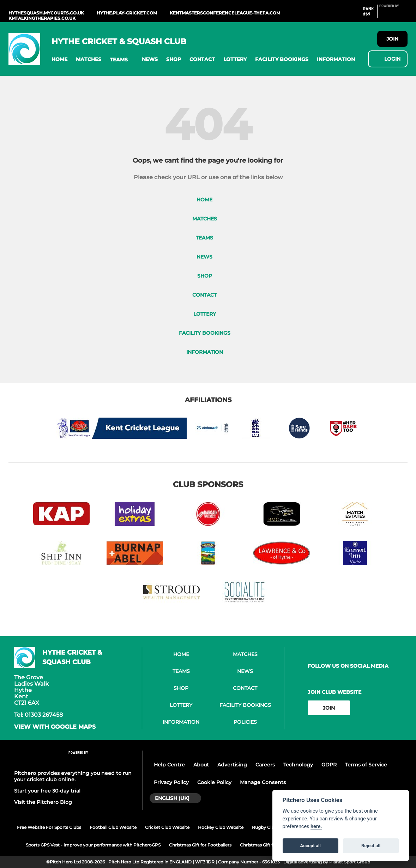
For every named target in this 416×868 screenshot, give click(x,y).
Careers (265, 765)
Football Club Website (113, 827)
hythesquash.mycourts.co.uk (46, 13)
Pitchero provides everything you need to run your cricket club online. (73, 776)
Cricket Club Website (167, 827)
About (201, 765)
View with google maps (55, 727)
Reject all (371, 846)
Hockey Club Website (221, 827)
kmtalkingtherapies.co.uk (42, 18)
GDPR (329, 765)
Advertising (232, 765)
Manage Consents (263, 782)
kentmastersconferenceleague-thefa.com (225, 13)
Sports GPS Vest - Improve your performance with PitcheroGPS (93, 845)
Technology (298, 765)
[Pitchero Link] (393, 14)
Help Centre (169, 765)
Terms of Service (366, 765)
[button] (59, 59)
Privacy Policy (171, 782)
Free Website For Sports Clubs (49, 827)
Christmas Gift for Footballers (200, 845)
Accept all (311, 846)
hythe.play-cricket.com (127, 13)
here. (316, 827)
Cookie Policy (214, 782)
